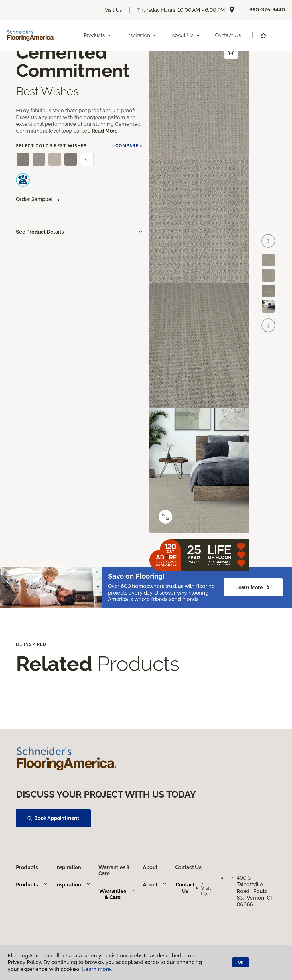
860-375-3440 (267, 10)
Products (32, 885)
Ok (241, 962)
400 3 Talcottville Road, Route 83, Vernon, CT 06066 (255, 891)
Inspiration (73, 885)
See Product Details (40, 232)
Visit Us (113, 10)
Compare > (129, 146)
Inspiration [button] (142, 35)
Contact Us (228, 35)
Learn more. (97, 969)
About (155, 885)
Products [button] (98, 35)
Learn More (253, 587)
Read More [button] (105, 131)
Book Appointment (53, 818)
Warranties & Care (117, 894)
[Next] (268, 325)
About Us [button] (186, 35)
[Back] (268, 241)
